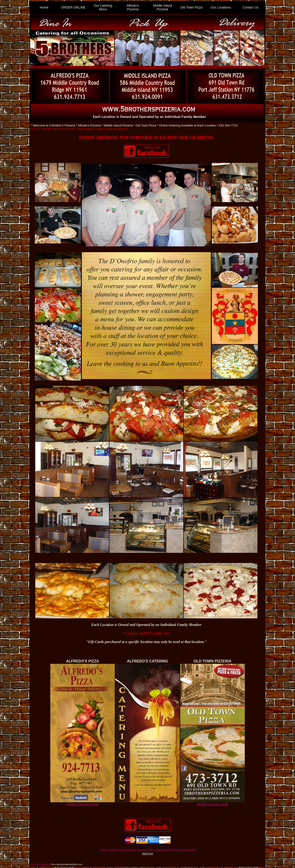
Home (44, 7)
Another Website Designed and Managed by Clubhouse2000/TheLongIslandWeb (147, 850)
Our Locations (221, 7)
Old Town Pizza (191, 7)
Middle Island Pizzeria (162, 7)
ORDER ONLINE (73, 7)
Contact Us (251, 7)
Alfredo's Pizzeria (133, 7)
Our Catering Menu (103, 7)
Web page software (41, 864)
